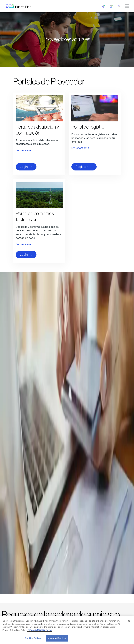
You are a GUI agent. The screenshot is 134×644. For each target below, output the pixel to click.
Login (26, 167)
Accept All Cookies (57, 638)
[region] (67, 630)
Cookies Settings (33, 638)
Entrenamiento (25, 150)
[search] (119, 6)
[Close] (129, 621)
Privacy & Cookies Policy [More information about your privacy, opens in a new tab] (40, 630)
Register (84, 167)
